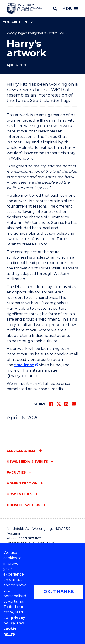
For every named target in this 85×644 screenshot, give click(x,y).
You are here (18, 22)
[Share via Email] (74, 404)
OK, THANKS (59, 592)
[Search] (55, 9)
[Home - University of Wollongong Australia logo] (24, 9)
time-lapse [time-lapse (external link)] (24, 365)
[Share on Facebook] (51, 404)
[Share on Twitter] (59, 404)
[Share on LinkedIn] (66, 404)
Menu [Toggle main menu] (70, 9)
